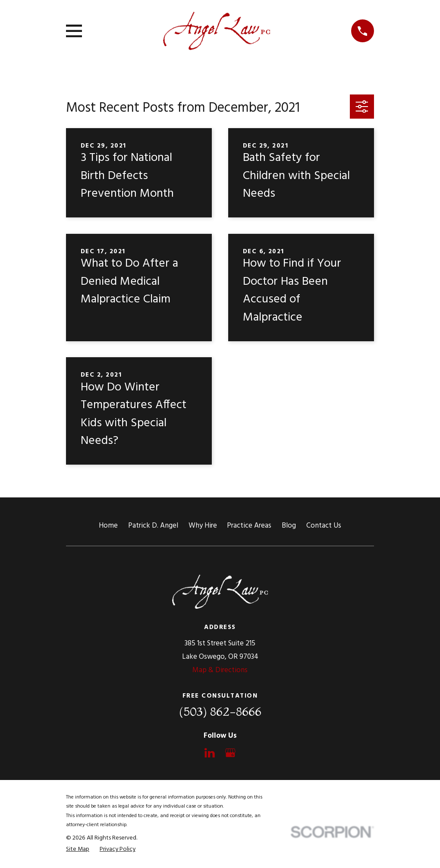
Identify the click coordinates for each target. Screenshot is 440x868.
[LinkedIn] (210, 753)
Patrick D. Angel (153, 526)
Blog (289, 526)
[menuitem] (78, 849)
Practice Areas (249, 526)
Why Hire (203, 526)
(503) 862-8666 (220, 711)
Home (108, 526)
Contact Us (324, 526)
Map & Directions (220, 670)
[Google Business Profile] (230, 753)
